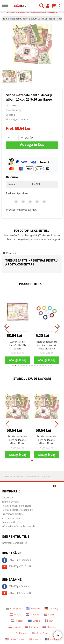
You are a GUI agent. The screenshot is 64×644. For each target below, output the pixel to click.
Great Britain (41, 633)
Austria (15, 615)
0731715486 (51, 12)
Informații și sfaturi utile (14, 543)
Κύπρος (21, 633)
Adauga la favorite (17, 120)
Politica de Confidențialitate (17, 506)
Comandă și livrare (11, 522)
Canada (35, 639)
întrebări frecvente (12, 518)
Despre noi (8, 497)
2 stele (23, 201)
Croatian (32, 615)
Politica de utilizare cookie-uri (17, 510)
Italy (49, 621)
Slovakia (31, 627)
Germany (51, 608)
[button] (13, 366)
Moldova (52, 639)
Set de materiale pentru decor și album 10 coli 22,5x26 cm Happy (18, 440)
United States (15, 639)
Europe (34, 621)
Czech (49, 615)
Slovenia (49, 627)
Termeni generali (11, 502)
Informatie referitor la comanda (18, 526)
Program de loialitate (13, 514)
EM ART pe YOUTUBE (17, 567)
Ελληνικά (33, 608)
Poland (14, 627)
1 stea (16, 201)
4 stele (37, 201)
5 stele (44, 201)
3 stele (30, 201)
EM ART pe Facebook (16, 560)
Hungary (17, 621)
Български (14, 608)
